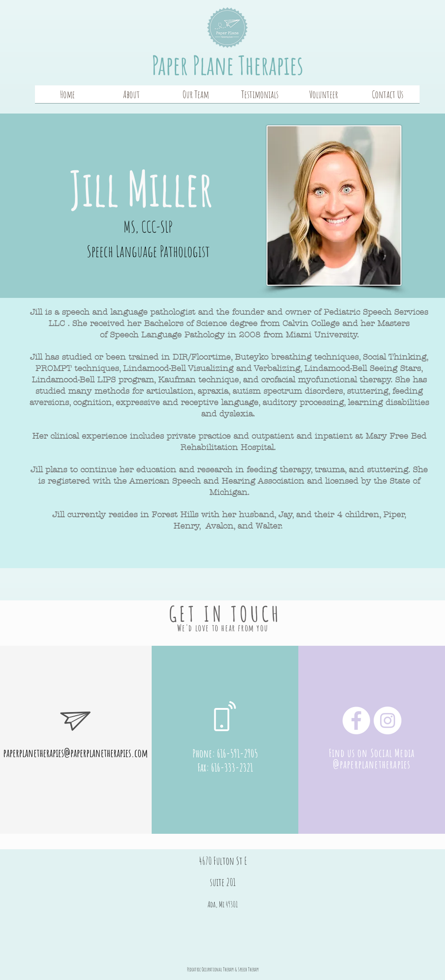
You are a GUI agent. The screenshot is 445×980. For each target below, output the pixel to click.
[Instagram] (388, 720)
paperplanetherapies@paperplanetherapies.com (75, 753)
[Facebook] (356, 720)
